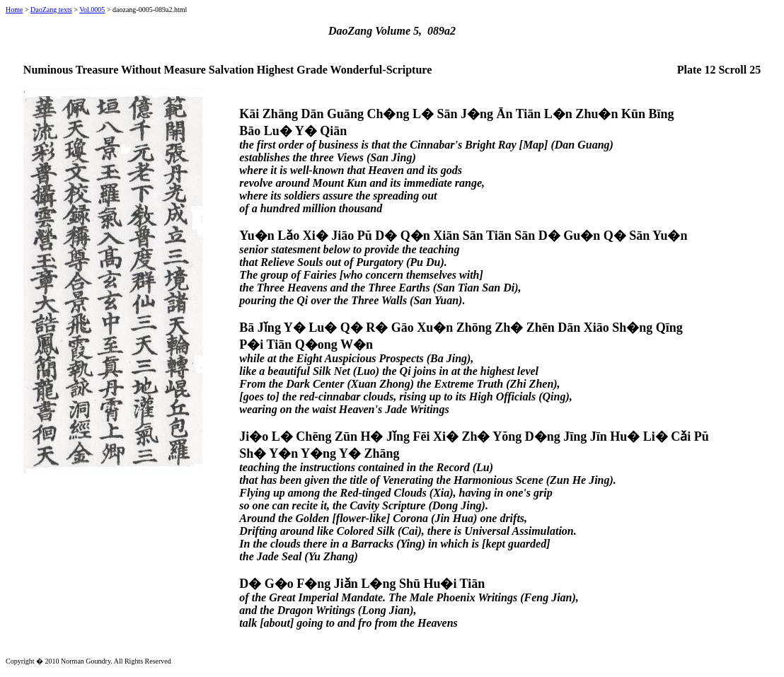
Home (14, 10)
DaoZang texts (51, 10)
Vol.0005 (92, 10)
